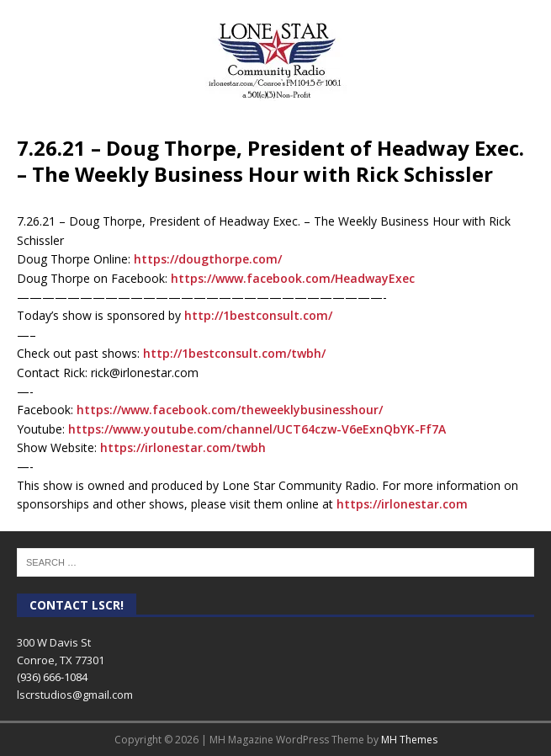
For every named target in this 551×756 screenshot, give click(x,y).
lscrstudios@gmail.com (75, 695)
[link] (293, 278)
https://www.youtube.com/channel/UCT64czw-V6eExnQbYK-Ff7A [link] (257, 429)
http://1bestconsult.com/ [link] (258, 315)
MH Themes (409, 740)
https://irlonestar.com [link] (402, 504)
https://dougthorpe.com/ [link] (208, 259)
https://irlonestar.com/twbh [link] (183, 447)
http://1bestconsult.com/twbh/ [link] (234, 353)
